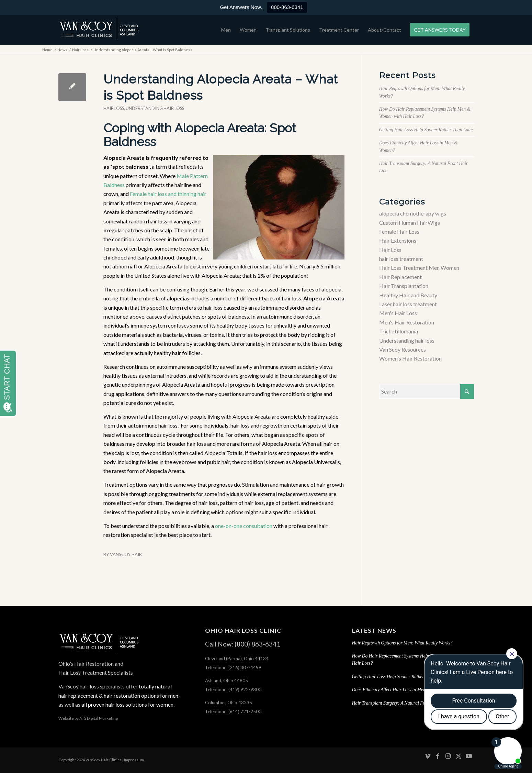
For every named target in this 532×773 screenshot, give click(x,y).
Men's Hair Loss (398, 313)
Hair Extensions (398, 240)
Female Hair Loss (399, 231)
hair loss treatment (401, 259)
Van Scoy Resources (403, 349)
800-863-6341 (287, 7)
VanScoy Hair (126, 554)
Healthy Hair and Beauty (408, 295)
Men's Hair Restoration (407, 322)
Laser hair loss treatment (408, 304)
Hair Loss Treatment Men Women (419, 268)
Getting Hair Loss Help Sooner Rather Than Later (426, 130)
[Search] (427, 391)
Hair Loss (114, 108)
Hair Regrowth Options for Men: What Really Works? (402, 643)
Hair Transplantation (404, 286)
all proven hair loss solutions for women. (127, 704)
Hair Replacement (400, 277)
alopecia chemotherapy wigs (413, 213)
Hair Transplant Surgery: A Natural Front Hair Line (401, 703)
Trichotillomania (399, 331)
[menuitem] (226, 30)
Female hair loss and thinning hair (168, 194)
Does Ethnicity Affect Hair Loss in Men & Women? (400, 690)
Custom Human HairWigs (410, 223)
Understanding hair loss (155, 108)
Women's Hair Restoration (410, 358)
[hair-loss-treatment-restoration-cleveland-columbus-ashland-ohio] (99, 30)
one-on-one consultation (244, 526)
